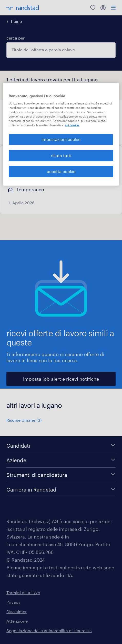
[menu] (113, 8)
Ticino (16, 21)
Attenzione (17, 621)
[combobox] (61, 50)
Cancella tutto (102, 115)
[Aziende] (61, 460)
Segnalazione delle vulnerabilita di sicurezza (49, 631)
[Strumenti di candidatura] (61, 475)
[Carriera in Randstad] (61, 489)
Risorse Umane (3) (24, 420)
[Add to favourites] (110, 158)
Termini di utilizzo (23, 593)
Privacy (13, 602)
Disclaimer (17, 612)
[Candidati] (61, 446)
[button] (54, 106)
